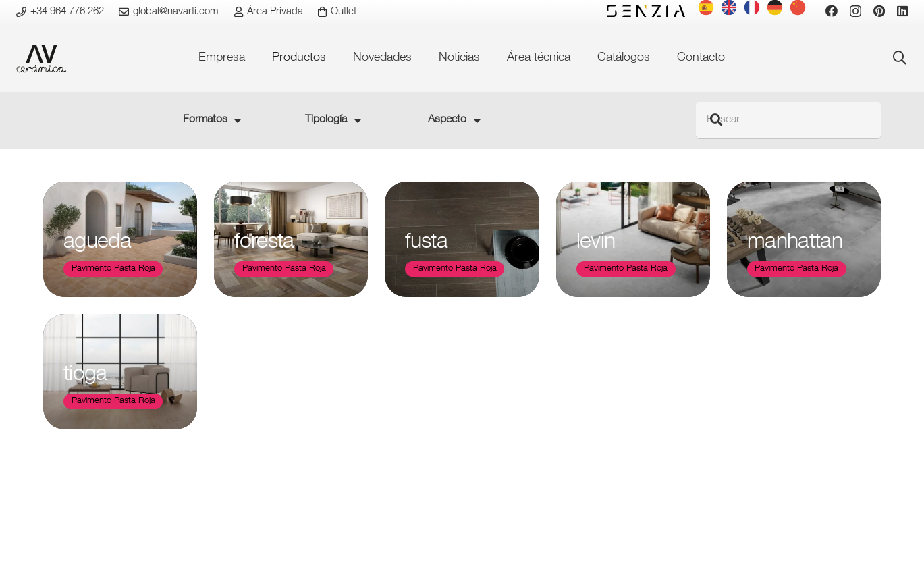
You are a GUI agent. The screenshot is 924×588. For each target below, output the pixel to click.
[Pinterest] (879, 11)
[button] (900, 58)
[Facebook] (832, 11)
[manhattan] (804, 239)
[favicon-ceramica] (42, 58)
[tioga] (120, 372)
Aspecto (447, 120)
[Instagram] (855, 11)
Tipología (326, 120)
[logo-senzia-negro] (646, 11)
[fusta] (462, 239)
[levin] (633, 239)
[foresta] (291, 239)
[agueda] (120, 239)
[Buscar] (788, 120)
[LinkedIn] (902, 11)
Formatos (205, 120)
